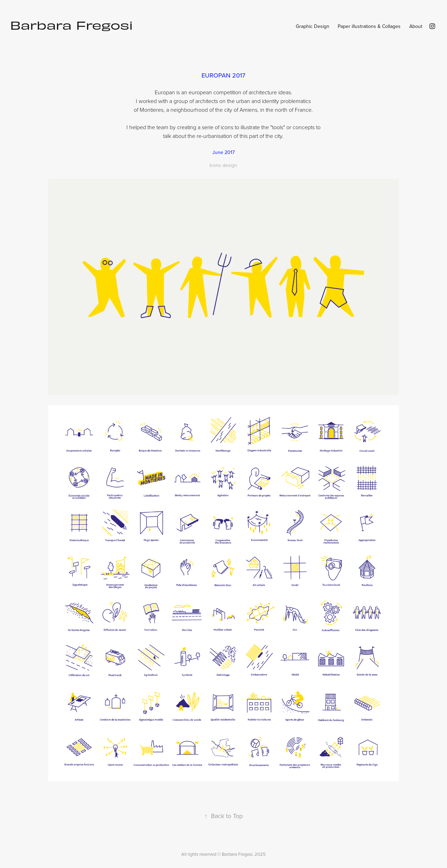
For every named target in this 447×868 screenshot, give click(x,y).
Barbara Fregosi (71, 25)
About (416, 26)
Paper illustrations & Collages (369, 26)
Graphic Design (313, 26)
